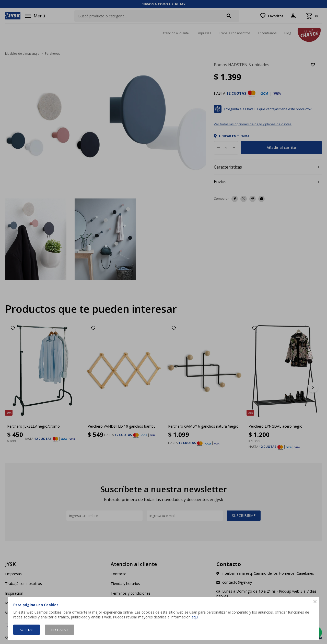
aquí (195, 617)
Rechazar (60, 630)
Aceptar (27, 630)
